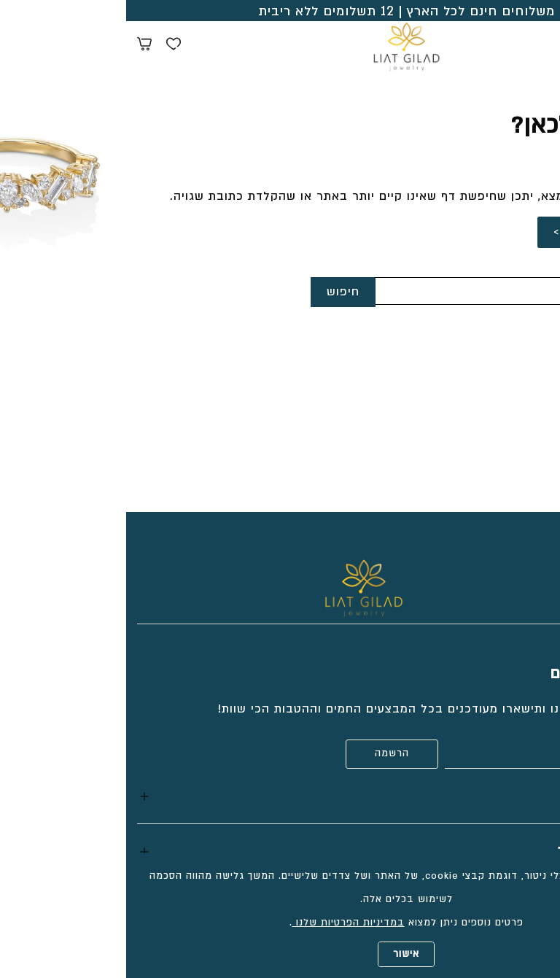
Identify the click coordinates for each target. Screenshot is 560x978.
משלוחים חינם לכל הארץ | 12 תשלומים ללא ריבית (280, 11)
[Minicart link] (18, 46)
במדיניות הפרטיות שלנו (222, 923)
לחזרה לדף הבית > (480, 232)
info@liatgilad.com (491, 401)
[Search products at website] (513, 46)
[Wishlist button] (47, 46)
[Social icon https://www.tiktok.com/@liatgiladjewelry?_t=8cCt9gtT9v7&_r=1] (542, 567)
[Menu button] (538, 44)
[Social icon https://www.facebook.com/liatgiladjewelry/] (513, 567)
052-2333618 (510, 377)
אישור (280, 954)
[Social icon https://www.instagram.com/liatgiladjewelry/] (483, 567)
